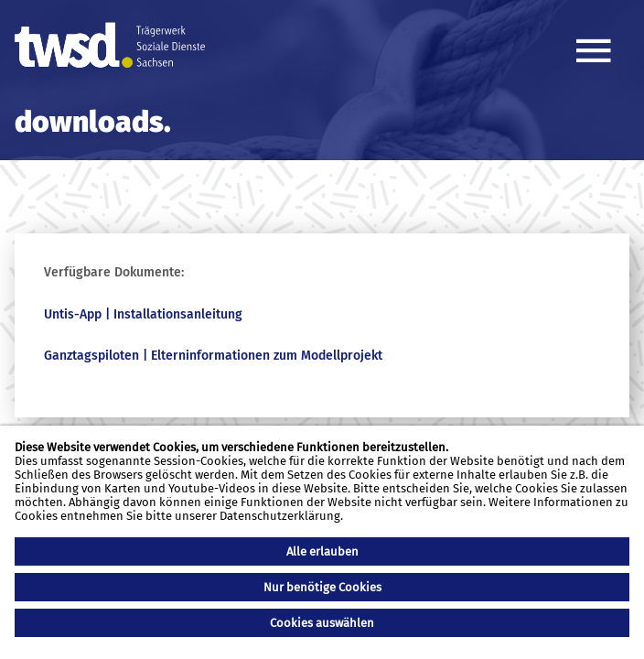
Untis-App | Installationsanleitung (143, 314)
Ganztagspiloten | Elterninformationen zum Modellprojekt (213, 356)
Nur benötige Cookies (322, 587)
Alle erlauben (322, 551)
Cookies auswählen (322, 623)
